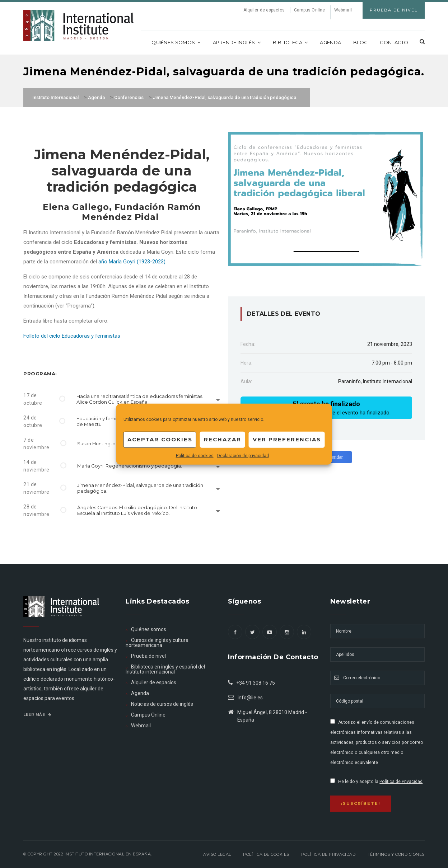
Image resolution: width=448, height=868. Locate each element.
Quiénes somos (176, 42)
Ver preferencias (287, 439)
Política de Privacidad (401, 782)
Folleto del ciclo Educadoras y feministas (72, 336)
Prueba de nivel (148, 656)
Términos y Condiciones (396, 854)
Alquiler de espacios (264, 10)
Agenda (330, 42)
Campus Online (309, 10)
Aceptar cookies (160, 439)
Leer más (37, 715)
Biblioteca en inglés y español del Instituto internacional (165, 669)
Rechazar (223, 439)
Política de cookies (195, 455)
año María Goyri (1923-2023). (132, 262)
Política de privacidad (328, 854)
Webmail (343, 10)
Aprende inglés (237, 42)
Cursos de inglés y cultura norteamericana (157, 643)
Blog (360, 42)
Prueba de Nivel (394, 10)
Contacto (394, 42)
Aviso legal (217, 854)
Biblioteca (290, 42)
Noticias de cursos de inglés (162, 704)
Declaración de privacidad (243, 455)
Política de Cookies (266, 854)
